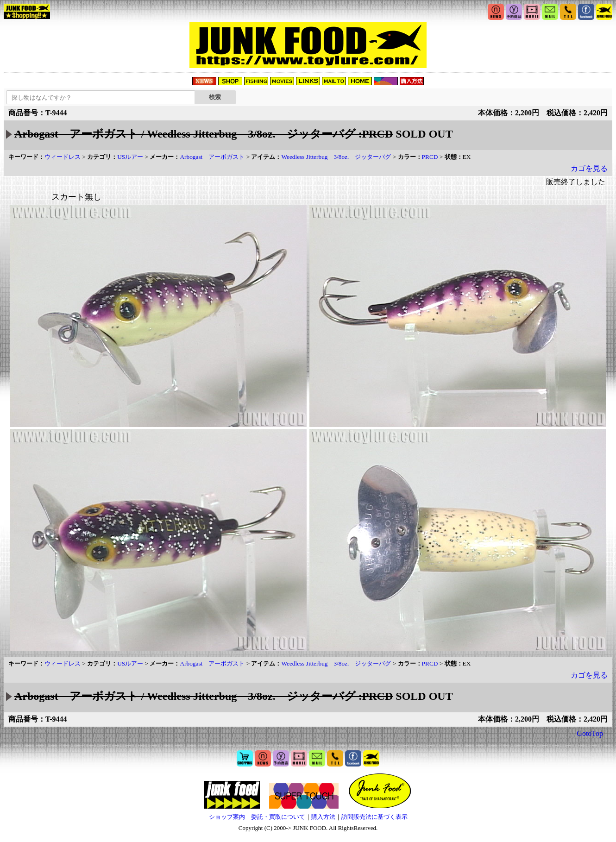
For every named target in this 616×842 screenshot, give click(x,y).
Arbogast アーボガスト (212, 157)
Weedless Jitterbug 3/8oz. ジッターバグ (336, 157)
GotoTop (590, 733)
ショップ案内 (227, 817)
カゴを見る (589, 168)
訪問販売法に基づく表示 (374, 817)
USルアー (130, 157)
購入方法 (323, 817)
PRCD (430, 157)
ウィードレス (63, 157)
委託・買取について (278, 817)
